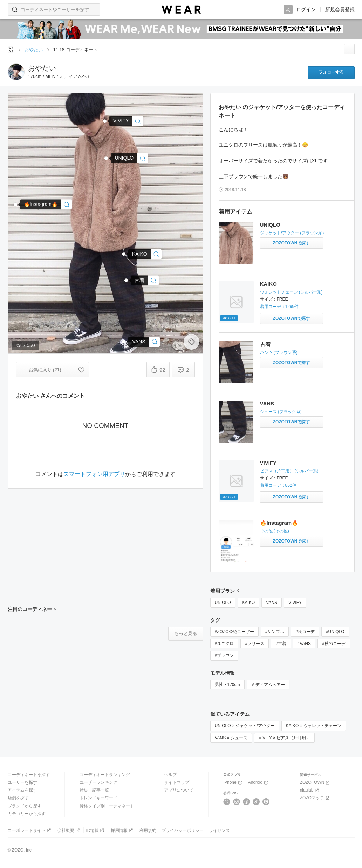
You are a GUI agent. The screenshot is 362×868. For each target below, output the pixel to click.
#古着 (281, 644)
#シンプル (275, 632)
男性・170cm (227, 685)
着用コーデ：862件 (278, 485)
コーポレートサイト (30, 830)
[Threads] (247, 802)
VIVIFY (268, 463)
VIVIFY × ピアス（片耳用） (284, 738)
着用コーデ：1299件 (279, 307)
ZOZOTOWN (316, 783)
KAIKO (268, 284)
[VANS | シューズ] (144, 342)
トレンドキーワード (98, 798)
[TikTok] (256, 802)
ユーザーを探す (22, 782)
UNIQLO (270, 225)
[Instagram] (237, 802)
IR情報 (96, 830)
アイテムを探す (22, 790)
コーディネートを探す (29, 775)
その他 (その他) (275, 531)
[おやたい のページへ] (16, 72)
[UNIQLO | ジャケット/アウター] (129, 158)
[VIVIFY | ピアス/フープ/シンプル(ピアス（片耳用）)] (126, 121)
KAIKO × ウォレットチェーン (314, 726)
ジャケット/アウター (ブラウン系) (292, 233)
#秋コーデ (305, 632)
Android (259, 783)
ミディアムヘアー (268, 685)
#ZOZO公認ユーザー (234, 632)
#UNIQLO (335, 632)
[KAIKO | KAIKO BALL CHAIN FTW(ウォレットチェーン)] (145, 254)
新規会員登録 (340, 9)
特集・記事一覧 (94, 790)
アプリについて (179, 790)
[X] (227, 802)
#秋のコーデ (334, 644)
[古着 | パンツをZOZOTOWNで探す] (292, 363)
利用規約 (148, 830)
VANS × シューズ (231, 738)
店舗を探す (18, 798)
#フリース (255, 644)
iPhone (233, 783)
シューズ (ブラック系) (281, 412)
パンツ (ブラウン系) (279, 352)
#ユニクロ (224, 644)
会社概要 (69, 830)
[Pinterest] (266, 802)
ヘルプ (170, 775)
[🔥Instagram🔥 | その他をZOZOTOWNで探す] (292, 541)
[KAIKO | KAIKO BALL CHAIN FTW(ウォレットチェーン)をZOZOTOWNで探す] (292, 318)
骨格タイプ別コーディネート (107, 806)
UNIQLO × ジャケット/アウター (245, 726)
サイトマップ (177, 782)
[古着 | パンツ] (145, 280)
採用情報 (122, 830)
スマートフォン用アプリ (94, 474)
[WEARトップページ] (11, 49)
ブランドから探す (25, 806)
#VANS (304, 644)
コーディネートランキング (105, 775)
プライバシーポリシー (183, 830)
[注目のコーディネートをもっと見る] (186, 634)
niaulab (310, 790)
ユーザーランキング (98, 782)
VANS (267, 403)
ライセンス (219, 830)
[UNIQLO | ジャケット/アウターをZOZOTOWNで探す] (292, 243)
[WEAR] (181, 10)
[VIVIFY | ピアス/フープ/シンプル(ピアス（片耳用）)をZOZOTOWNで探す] (292, 497)
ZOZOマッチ (315, 798)
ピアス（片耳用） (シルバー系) (289, 471)
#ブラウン (224, 655)
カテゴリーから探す (27, 814)
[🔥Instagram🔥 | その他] (46, 204)
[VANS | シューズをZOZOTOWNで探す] (292, 422)
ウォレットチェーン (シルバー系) (291, 292)
